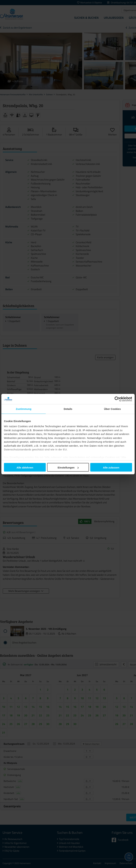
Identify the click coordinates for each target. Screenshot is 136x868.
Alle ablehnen (25, 468)
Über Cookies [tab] (112, 409)
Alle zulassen (111, 468)
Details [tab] (68, 409)
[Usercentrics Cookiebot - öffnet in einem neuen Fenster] (117, 399)
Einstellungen (68, 468)
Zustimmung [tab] (24, 409)
